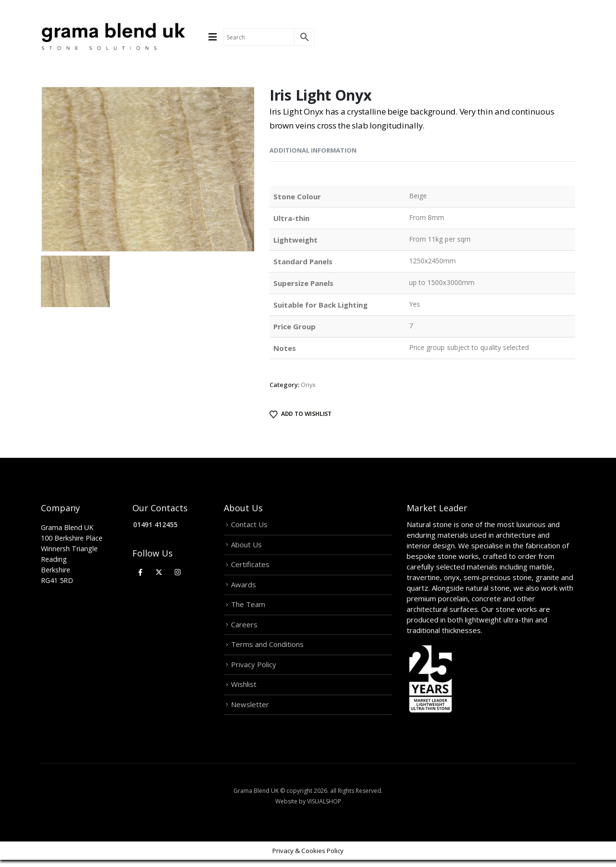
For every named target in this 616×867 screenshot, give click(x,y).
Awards (244, 587)
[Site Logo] (113, 37)
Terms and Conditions (267, 649)
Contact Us (249, 525)
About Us (246, 545)
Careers (244, 628)
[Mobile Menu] (216, 37)
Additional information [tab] (313, 150)
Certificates (250, 566)
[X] (159, 572)
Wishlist (244, 690)
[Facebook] (140, 572)
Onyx (308, 385)
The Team (248, 608)
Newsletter (250, 711)
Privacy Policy (254, 670)
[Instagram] (178, 572)
